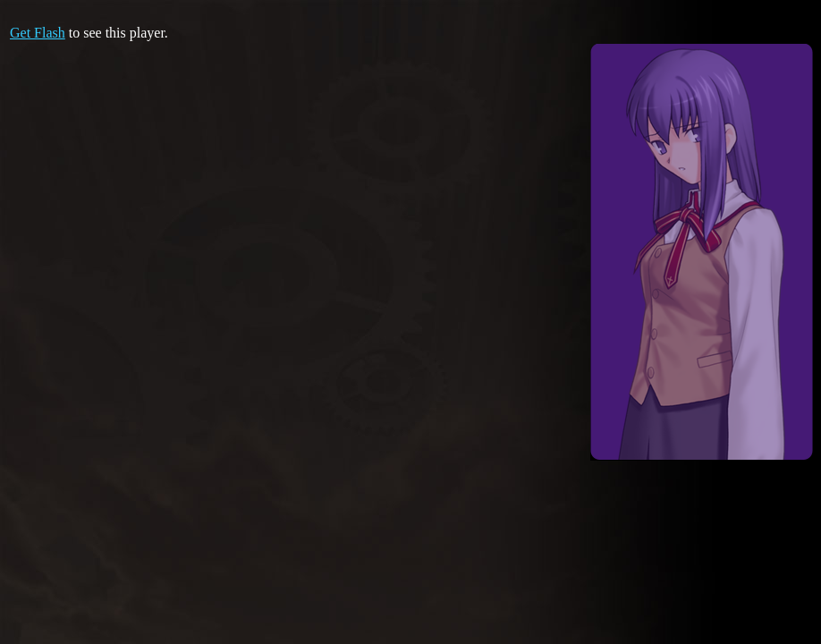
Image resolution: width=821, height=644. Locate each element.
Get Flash (38, 33)
